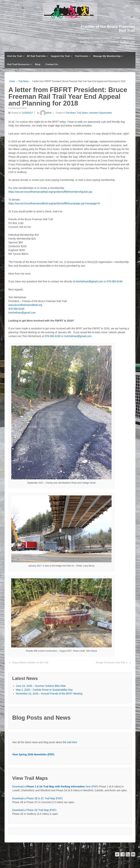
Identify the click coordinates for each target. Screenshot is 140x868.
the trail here (70, 742)
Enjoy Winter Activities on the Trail (30, 662)
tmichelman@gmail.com (89, 281)
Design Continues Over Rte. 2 (112, 662)
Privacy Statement (91, 848)
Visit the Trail (14, 56)
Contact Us (52, 64)
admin (46, 113)
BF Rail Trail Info (36, 56)
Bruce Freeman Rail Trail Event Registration (46, 848)
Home (12, 81)
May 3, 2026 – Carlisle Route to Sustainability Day (44, 690)
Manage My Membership (107, 56)
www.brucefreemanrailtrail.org (25, 305)
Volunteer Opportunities (101, 113)
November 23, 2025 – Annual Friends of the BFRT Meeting (49, 694)
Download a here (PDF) (55, 787)
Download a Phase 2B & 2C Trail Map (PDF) (37, 798)
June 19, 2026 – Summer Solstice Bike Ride (41, 686)
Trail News (24, 81)
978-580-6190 (115, 281)
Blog (38, 64)
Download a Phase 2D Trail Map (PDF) (34, 810)
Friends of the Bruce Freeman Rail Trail (33, 861)
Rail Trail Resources (19, 64)
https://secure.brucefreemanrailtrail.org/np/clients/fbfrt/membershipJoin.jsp (50, 192)
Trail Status (82, 113)
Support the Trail (60, 56)
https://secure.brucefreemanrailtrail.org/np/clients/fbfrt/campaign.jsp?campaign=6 (54, 203)
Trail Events (81, 56)
